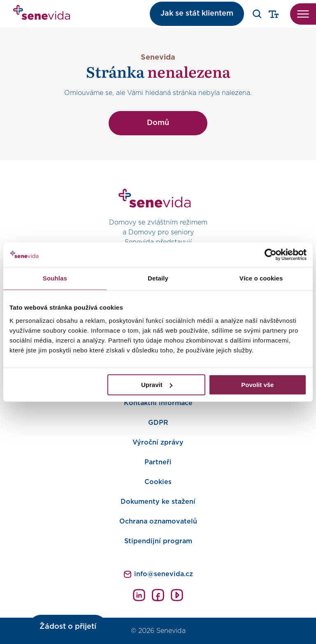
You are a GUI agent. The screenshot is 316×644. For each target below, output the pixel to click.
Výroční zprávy (158, 442)
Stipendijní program (158, 541)
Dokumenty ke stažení (158, 502)
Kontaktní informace (158, 403)
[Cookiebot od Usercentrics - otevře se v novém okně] (271, 255)
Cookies (158, 482)
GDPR (158, 423)
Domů (158, 123)
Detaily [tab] (158, 278)
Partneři (158, 462)
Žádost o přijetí (68, 627)
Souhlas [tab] (55, 278)
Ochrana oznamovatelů (158, 521)
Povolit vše (257, 385)
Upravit (157, 385)
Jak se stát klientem (197, 14)
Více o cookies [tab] (261, 278)
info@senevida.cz (164, 574)
